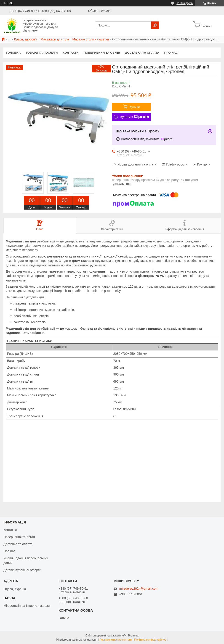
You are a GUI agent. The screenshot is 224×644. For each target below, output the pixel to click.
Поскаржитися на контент (116, 640)
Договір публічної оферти (22, 570)
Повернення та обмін (102, 53)
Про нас (171, 53)
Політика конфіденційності (151, 640)
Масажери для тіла (55, 39)
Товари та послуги (42, 53)
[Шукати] (155, 25)
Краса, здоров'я (26, 39)
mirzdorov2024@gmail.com (139, 589)
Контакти (71, 53)
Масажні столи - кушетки (91, 39)
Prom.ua (133, 636)
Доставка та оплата (142, 53)
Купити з (135, 117)
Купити (135, 107)
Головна (13, 53)
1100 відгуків (185, 3)
